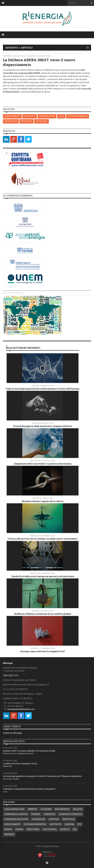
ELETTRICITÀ (30, 116)
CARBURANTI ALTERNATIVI (70, 814)
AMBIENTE (32, 809)
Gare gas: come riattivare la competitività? (43, 651)
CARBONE (36, 814)
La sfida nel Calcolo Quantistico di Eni (20, 763)
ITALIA (61, 116)
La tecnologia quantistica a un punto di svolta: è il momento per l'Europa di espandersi (42, 776)
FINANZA (19, 829)
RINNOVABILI (26, 121)
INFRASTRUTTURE (47, 116)
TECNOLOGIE (42, 121)
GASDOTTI (65, 829)
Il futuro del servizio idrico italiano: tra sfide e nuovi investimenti (43, 539)
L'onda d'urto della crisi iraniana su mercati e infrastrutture (43, 576)
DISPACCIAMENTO (12, 116)
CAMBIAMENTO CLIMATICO (16, 814)
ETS (79, 824)
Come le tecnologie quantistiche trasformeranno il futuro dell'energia (43, 389)
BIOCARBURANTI (62, 809)
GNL (75, 829)
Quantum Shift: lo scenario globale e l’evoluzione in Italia (29, 751)
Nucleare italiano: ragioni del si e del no (43, 501)
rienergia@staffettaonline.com (21, 709)
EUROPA (8, 829)
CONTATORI (54, 819)
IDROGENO (9, 834)
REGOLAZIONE (11, 121)
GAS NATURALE (50, 829)
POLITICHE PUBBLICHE (78, 116)
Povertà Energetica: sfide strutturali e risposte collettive (43, 426)
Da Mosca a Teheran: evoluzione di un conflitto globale (43, 614)
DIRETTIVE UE (69, 819)
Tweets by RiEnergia (12, 733)
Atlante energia (13, 293)
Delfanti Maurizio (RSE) (39, 56)
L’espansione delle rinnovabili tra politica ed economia (43, 464)
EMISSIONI (69, 824)
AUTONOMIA (46, 809)
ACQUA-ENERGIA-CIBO (14, 809)
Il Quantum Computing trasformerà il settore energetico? (29, 789)
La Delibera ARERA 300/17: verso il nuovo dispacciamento (39, 62)
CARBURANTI (49, 814)
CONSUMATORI (38, 819)
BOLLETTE (78, 809)
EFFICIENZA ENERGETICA (35, 824)
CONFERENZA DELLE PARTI (16, 819)
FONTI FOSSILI (33, 829)
